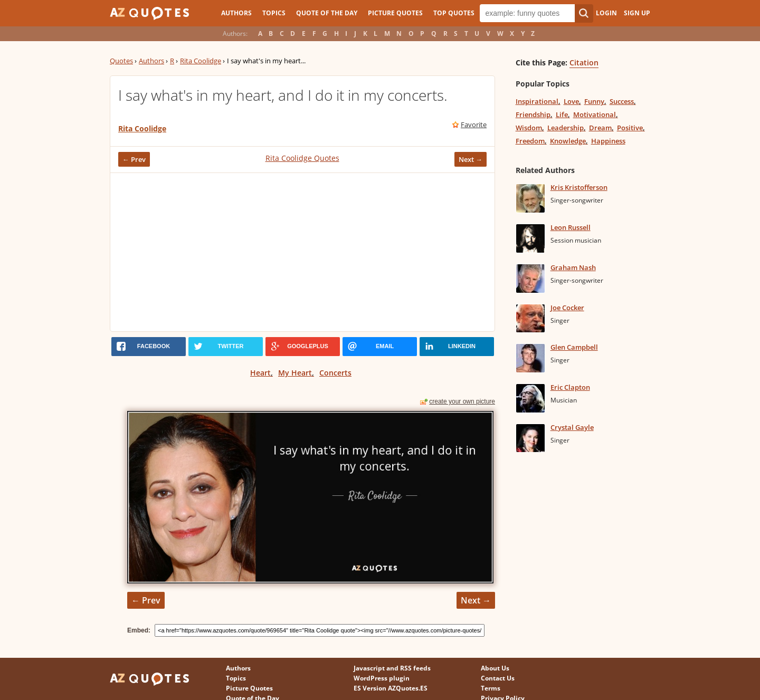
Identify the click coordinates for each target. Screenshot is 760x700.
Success (622, 101)
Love (571, 101)
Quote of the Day (327, 13)
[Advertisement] (302, 252)
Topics (274, 13)
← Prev (134, 159)
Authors (236, 13)
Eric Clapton (570, 387)
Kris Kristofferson (579, 187)
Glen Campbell (574, 347)
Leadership (566, 128)
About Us (495, 668)
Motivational (595, 114)
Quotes (121, 61)
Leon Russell (571, 227)
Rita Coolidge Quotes (302, 158)
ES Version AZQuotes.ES (391, 688)
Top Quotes (454, 13)
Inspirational (537, 101)
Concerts (335, 373)
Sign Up (637, 13)
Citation (584, 63)
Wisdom (529, 128)
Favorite (474, 124)
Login (606, 13)
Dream (600, 128)
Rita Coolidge (201, 61)
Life (562, 114)
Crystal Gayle (572, 427)
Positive (630, 128)
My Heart (295, 373)
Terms (491, 688)
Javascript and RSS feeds (392, 668)
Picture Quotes (395, 13)
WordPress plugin (382, 678)
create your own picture (462, 401)
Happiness (608, 141)
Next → (471, 159)
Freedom (530, 141)
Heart (260, 373)
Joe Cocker (567, 308)
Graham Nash (573, 267)
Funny (594, 101)
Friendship (533, 114)
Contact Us (498, 678)
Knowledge (568, 141)
